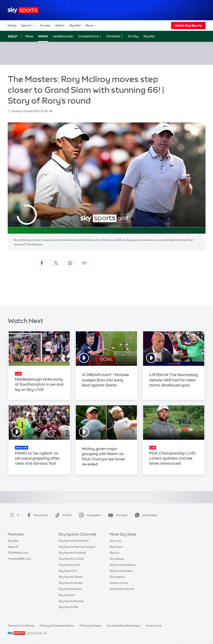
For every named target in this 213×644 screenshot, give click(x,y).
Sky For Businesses (123, 565)
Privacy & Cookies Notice (57, 626)
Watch (60, 25)
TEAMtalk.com (18, 553)
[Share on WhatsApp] (70, 263)
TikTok (63, 515)
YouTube (117, 515)
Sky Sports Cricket (71, 559)
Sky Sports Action (71, 583)
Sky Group (117, 559)
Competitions (90, 36)
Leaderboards (63, 36)
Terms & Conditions (21, 626)
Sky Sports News (70, 589)
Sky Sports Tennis (71, 577)
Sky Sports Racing (71, 601)
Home (12, 25)
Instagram (89, 515)
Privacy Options (90, 626)
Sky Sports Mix (69, 607)
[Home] (23, 10)
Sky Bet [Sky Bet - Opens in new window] (149, 36)
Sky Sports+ (67, 595)
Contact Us (154, 626)
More (91, 26)
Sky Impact (117, 577)
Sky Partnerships (121, 571)
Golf (12, 36)
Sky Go (115, 553)
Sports (28, 26)
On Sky (133, 36)
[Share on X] (56, 263)
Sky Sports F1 (68, 571)
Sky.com (116, 541)
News (29, 36)
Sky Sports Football (72, 553)
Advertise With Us (122, 589)
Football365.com (19, 559)
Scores (45, 25)
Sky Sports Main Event (74, 541)
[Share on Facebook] (42, 263)
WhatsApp (145, 515)
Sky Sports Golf (69, 565)
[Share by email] (84, 263)
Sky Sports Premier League (77, 547)
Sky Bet (75, 25)
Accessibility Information (124, 626)
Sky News (116, 547)
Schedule (115, 36)
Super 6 (13, 547)
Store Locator (119, 583)
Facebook (36, 515)
